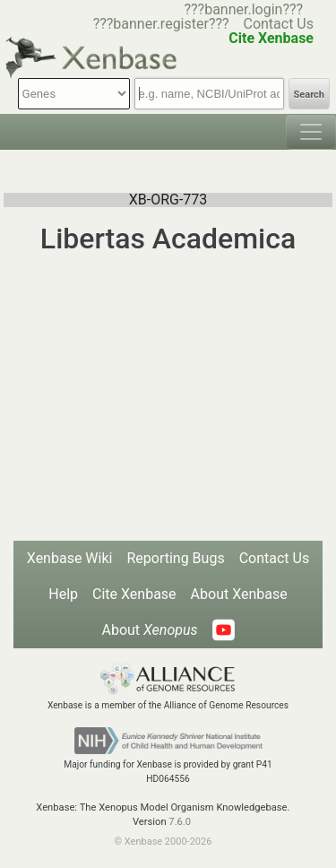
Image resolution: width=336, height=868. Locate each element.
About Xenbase (239, 594)
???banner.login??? (243, 9)
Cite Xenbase (134, 594)
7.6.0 (180, 822)
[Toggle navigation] (311, 132)
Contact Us (278, 24)
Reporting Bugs (175, 558)
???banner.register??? (161, 24)
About (149, 630)
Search (309, 95)
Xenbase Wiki (70, 558)
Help (63, 594)
